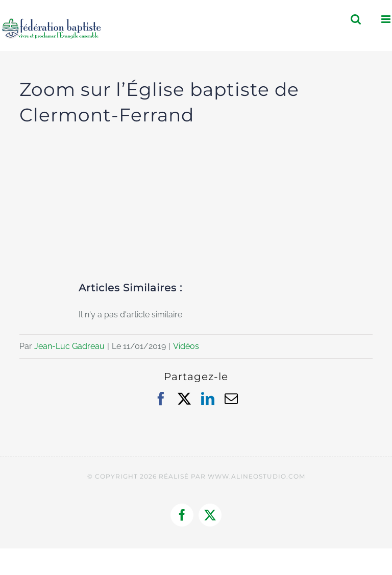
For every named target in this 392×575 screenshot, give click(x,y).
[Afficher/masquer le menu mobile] (387, 19)
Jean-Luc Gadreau (69, 346)
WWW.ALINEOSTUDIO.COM (256, 476)
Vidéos (186, 346)
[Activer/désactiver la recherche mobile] (356, 19)
